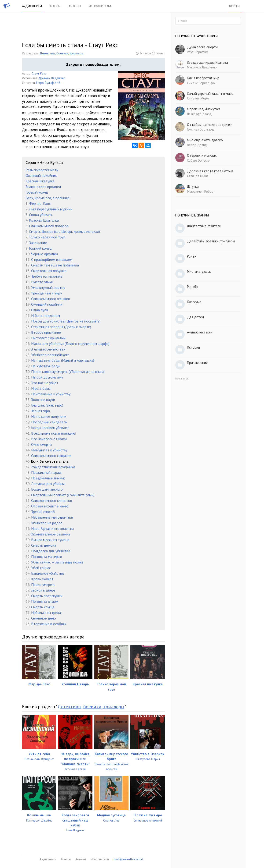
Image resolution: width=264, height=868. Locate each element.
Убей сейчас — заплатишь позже (57, 562)
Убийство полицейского (50, 355)
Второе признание (46, 332)
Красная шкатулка (40, 181)
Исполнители (100, 6)
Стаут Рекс (39, 73)
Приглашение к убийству (51, 394)
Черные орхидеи (44, 254)
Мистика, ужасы (199, 271)
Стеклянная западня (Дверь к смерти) (61, 327)
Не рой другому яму (47, 377)
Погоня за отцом (45, 601)
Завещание (38, 243)
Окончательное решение (51, 534)
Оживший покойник (41, 175)
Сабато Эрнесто (198, 160)
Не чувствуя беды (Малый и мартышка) (63, 360)
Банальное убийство (48, 573)
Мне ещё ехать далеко (205, 140)
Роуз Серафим (198, 52)
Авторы (75, 6)
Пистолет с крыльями (48, 338)
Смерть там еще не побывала (55, 265)
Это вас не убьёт (45, 383)
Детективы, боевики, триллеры (62, 53)
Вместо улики (42, 282)
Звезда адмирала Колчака (207, 62)
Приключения (197, 363)
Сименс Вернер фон (202, 83)
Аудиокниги (32, 6)
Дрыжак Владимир (52, 78)
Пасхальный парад (46, 472)
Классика (194, 302)
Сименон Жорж (198, 98)
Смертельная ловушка (49, 271)
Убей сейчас (41, 568)
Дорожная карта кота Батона (210, 171)
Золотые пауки (43, 400)
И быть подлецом (46, 315)
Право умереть (43, 585)
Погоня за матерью (47, 556)
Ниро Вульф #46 (48, 83)
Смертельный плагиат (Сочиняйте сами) (63, 495)
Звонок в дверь (43, 590)
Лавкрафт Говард (199, 114)
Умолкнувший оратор (48, 287)
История (193, 347)
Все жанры (182, 378)
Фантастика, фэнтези (204, 226)
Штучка (193, 186)
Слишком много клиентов (52, 500)
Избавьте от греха (46, 613)
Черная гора (40, 411)
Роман (192, 256)
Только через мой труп (47, 237)
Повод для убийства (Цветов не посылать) (66, 321)
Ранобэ (192, 287)
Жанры (55, 6)
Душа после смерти (202, 47)
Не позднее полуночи (49, 416)
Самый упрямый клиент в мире (210, 94)
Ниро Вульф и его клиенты (52, 528)
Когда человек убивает (50, 428)
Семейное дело (44, 618)
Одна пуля (39, 310)
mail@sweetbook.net (128, 859)
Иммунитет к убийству (49, 450)
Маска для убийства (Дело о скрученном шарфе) (70, 344)
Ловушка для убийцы (48, 484)
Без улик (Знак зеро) (47, 405)
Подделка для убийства (51, 551)
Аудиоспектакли (200, 332)
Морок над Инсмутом (203, 109)
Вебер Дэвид (197, 145)
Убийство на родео (47, 523)
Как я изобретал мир (203, 78)
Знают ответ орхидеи (43, 187)
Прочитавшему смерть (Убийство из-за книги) (68, 372)
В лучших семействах (48, 349)
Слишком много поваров (49, 226)
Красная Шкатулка (44, 220)
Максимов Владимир (202, 67)
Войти (234, 6)
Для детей (195, 317)
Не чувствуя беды (46, 366)
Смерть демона (44, 545)
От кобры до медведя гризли (210, 125)
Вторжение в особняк (49, 624)
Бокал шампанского (47, 489)
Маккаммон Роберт (201, 191)
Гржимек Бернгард (200, 129)
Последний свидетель (49, 422)
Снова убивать (41, 215)
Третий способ (43, 512)
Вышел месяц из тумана (50, 540)
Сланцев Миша (198, 176)
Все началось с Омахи (49, 439)
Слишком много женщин (51, 299)
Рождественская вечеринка (53, 467)
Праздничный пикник (48, 478)
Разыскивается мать (42, 170)
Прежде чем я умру (46, 293)
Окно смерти (41, 444)
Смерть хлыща (43, 607)
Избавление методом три (52, 517)
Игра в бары (41, 388)
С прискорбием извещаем (52, 259)
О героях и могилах (202, 155)
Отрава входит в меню (50, 506)
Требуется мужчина (47, 276)
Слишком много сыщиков (51, 456)
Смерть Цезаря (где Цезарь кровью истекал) (64, 231)
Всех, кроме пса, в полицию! (48, 198)
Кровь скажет (42, 579)
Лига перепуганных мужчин (51, 209)
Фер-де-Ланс (40, 203)
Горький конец (37, 192)
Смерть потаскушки (47, 596)
